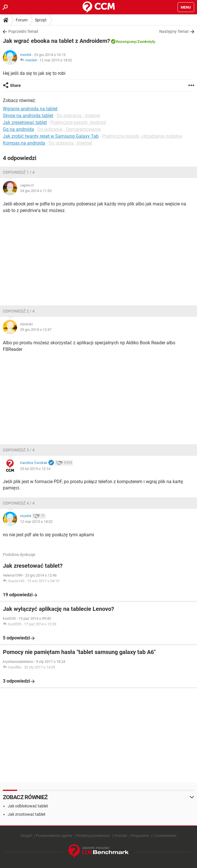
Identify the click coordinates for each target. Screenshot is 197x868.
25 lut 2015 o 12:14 (35, 469)
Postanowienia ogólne (54, 836)
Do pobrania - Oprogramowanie (69, 129)
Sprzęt (41, 20)
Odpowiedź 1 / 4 (19, 172)
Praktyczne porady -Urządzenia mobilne (142, 136)
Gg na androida (18, 129)
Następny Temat (174, 31)
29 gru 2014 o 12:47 (36, 330)
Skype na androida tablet (28, 116)
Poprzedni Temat (23, 31)
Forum (22, 20)
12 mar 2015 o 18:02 (56, 60)
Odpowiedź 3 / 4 (19, 450)
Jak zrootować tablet (27, 814)
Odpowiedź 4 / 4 (19, 503)
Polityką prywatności (93, 836)
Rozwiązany (126, 42)
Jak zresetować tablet (25, 122)
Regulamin (140, 836)
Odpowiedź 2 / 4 (19, 311)
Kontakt (121, 836)
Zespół (26, 836)
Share (15, 85)
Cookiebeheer (165, 836)
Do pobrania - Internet (78, 116)
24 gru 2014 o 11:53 (36, 191)
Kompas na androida (24, 143)
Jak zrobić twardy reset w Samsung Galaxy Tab (51, 136)
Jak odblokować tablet (28, 806)
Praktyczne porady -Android (78, 122)
